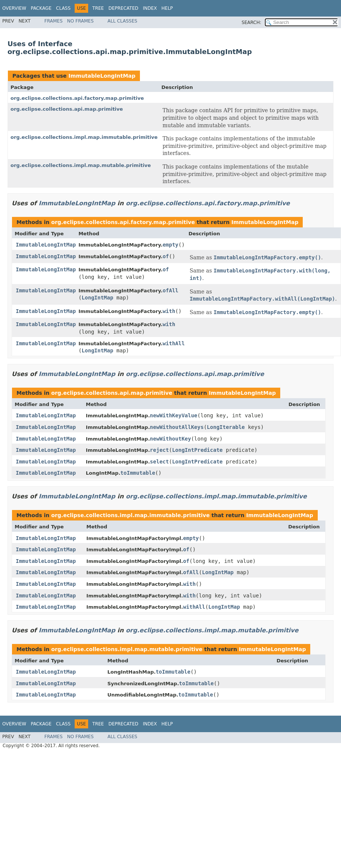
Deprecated (123, 8)
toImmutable (138, 473)
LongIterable (226, 427)
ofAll (170, 290)
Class (63, 8)
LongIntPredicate (198, 450)
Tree (98, 8)
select (160, 462)
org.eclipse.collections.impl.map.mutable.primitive (81, 165)
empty (170, 245)
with (169, 311)
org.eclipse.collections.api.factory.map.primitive (77, 98)
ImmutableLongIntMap (102, 76)
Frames (53, 21)
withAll (174, 343)
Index (150, 8)
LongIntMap (98, 298)
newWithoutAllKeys (177, 427)
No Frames (80, 21)
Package (41, 8)
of (166, 256)
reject (160, 450)
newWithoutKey (171, 439)
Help (167, 8)
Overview (14, 8)
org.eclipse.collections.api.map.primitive (67, 109)
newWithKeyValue (174, 415)
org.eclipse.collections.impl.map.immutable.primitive (84, 137)
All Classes (122, 21)
